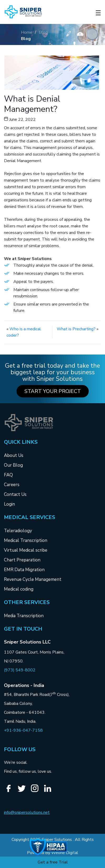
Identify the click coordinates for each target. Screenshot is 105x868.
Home (27, 32)
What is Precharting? (76, 329)
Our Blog (13, 465)
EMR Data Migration (24, 570)
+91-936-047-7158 (23, 730)
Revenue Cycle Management (33, 579)
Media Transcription (24, 616)
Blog (43, 32)
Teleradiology (18, 531)
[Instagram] (37, 791)
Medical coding (19, 589)
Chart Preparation (22, 560)
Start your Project (53, 391)
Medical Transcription (26, 540)
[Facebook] (10, 792)
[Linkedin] (50, 792)
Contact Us (15, 494)
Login (9, 504)
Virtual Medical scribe (26, 550)
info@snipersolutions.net (27, 812)
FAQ (8, 475)
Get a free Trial (53, 862)
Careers (12, 485)
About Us (14, 455)
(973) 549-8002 (20, 670)
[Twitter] (24, 792)
